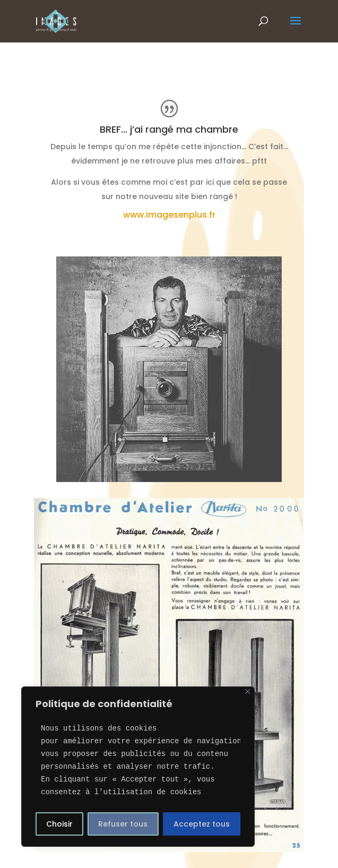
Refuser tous (123, 824)
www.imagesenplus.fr (169, 215)
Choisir (59, 824)
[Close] (248, 691)
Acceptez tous (202, 824)
